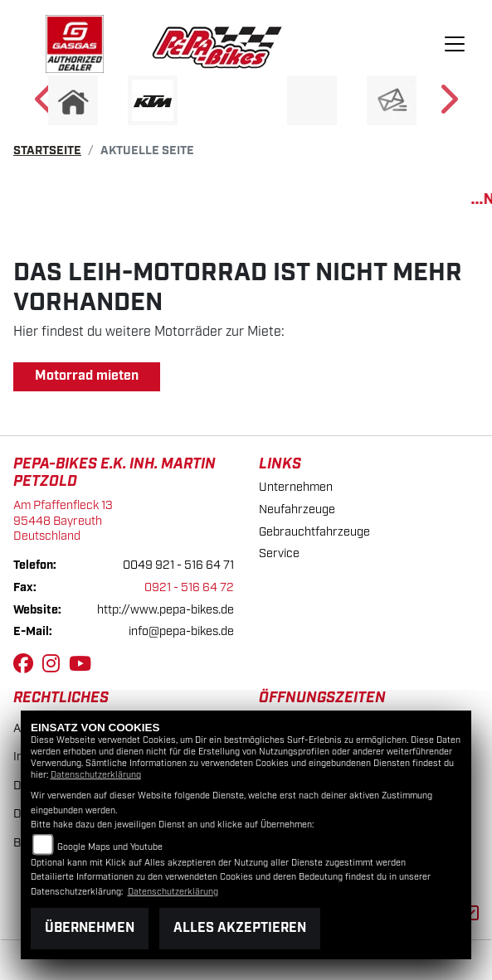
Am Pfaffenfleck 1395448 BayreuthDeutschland (63, 521)
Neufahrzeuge (297, 509)
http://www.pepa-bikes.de (166, 610)
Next (448, 104)
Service (279, 553)
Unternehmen (296, 487)
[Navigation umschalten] (455, 44)
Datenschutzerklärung (96, 775)
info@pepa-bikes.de (181, 631)
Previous (45, 104)
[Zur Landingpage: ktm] (153, 100)
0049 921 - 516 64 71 (178, 565)
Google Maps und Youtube (110, 847)
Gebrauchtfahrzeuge (314, 532)
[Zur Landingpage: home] (73, 100)
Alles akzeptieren (240, 928)
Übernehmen (90, 928)
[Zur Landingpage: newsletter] (392, 100)
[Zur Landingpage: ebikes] (232, 100)
